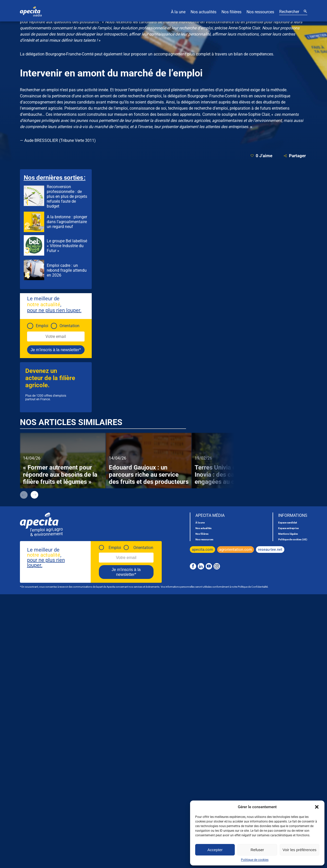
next (34, 495)
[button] (317, 807)
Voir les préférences (300, 850)
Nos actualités (203, 12)
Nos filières (231, 12)
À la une (178, 12)
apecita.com (202, 550)
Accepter (215, 850)
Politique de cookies (255, 860)
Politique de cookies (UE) (293, 539)
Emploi (42, 326)
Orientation (69, 326)
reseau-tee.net (270, 550)
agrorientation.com (236, 550)
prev (24, 495)
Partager (295, 156)
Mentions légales (288, 534)
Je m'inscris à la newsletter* (56, 350)
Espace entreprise (288, 528)
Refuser (257, 850)
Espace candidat (288, 523)
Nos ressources (260, 12)
